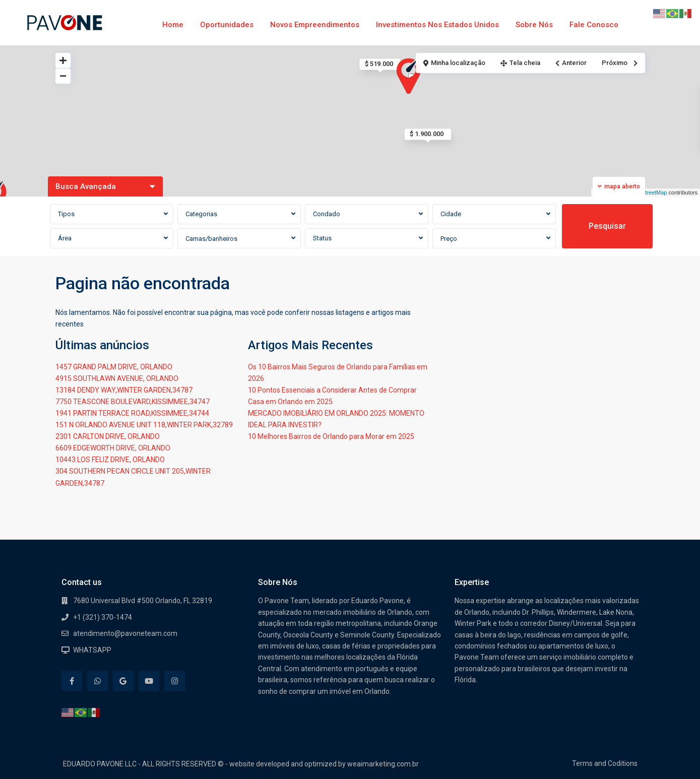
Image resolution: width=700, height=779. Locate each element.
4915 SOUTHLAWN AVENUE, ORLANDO (117, 378)
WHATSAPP (92, 650)
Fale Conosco (594, 25)
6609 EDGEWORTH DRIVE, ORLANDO (113, 448)
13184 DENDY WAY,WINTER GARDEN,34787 (124, 390)
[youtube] (149, 681)
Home (173, 25)
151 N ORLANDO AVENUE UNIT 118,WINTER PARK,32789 (144, 425)
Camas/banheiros (211, 239)
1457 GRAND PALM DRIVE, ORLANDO (114, 367)
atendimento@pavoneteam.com (125, 633)
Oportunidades (227, 25)
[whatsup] (98, 681)
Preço (449, 239)
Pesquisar (607, 226)
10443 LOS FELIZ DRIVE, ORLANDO (110, 460)
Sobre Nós (534, 25)
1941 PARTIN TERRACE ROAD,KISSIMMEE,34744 (132, 413)
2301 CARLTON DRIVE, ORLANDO (108, 436)
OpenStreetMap (648, 192)
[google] (123, 681)
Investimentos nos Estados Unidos (437, 25)
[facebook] (72, 681)
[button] (411, 77)
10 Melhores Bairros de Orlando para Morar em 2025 (331, 436)
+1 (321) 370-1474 (103, 617)
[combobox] (112, 214)
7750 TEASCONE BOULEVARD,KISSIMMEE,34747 (133, 402)
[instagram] (175, 681)
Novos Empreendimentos (315, 25)
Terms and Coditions (605, 763)
